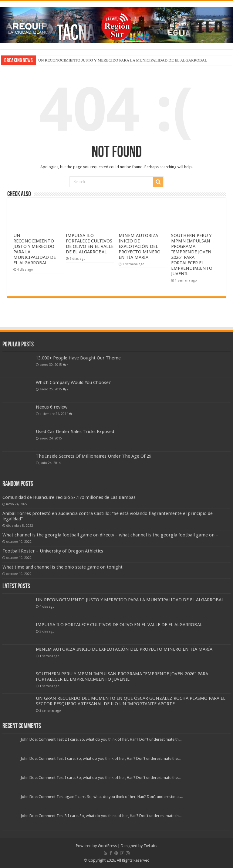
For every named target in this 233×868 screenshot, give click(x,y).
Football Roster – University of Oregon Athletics (53, 551)
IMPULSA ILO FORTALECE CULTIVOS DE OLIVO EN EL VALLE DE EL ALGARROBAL (90, 244)
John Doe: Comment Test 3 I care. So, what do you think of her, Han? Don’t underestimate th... (101, 816)
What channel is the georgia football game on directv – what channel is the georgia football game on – (110, 535)
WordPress (107, 846)
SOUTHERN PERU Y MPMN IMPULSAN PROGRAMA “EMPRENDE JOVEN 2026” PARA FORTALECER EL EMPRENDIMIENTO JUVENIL (192, 255)
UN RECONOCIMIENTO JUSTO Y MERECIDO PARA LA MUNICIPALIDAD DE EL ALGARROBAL (123, 60)
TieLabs (150, 846)
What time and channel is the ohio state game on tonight (62, 567)
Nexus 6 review (52, 407)
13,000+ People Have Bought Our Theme (78, 358)
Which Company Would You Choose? (73, 382)
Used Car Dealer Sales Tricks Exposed (75, 432)
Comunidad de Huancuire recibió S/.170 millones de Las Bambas (70, 497)
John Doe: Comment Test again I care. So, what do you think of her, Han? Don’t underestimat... (102, 797)
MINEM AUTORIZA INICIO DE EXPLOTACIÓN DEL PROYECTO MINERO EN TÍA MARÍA (140, 246)
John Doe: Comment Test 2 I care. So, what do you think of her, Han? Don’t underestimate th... (101, 739)
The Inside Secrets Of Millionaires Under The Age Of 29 (94, 456)
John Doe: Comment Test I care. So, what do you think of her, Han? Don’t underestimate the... (101, 758)
